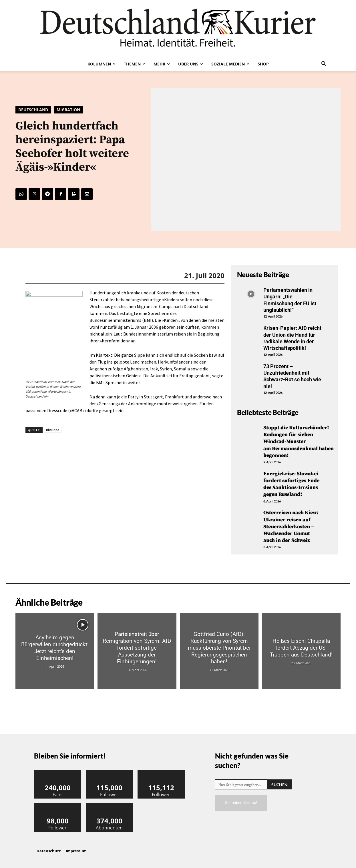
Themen (135, 64)
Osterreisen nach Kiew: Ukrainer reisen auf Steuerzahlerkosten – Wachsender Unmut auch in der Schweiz (291, 524)
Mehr (162, 64)
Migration (68, 110)
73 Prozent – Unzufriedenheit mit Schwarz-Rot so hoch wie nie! (292, 376)
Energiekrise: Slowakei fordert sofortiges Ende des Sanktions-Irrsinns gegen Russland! (291, 483)
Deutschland (33, 110)
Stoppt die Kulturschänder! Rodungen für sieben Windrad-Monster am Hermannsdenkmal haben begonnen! (299, 441)
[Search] (280, 781)
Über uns (191, 64)
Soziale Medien (230, 64)
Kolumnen (102, 64)
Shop (263, 64)
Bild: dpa (53, 430)
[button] (324, 64)
